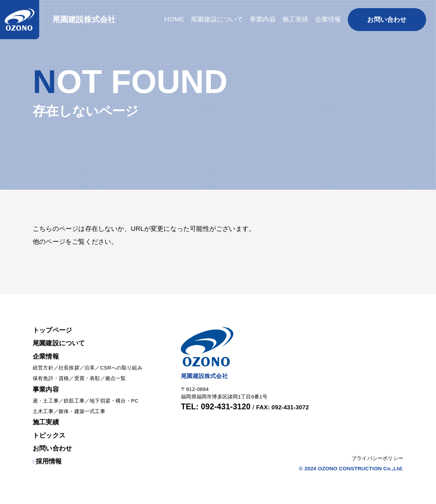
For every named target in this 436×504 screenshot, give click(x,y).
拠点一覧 (116, 378)
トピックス (49, 435)
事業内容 (46, 389)
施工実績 (46, 422)
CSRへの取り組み (121, 368)
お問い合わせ (52, 448)
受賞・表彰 (87, 378)
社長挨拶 (69, 368)
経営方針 (43, 368)
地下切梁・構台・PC (114, 401)
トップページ (52, 330)
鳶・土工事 (46, 401)
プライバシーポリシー (377, 458)
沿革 (90, 368)
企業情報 (46, 356)
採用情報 (47, 461)
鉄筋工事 (74, 401)
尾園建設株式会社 (84, 19)
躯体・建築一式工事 (82, 411)
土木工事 (43, 411)
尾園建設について (59, 343)
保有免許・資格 (51, 378)
